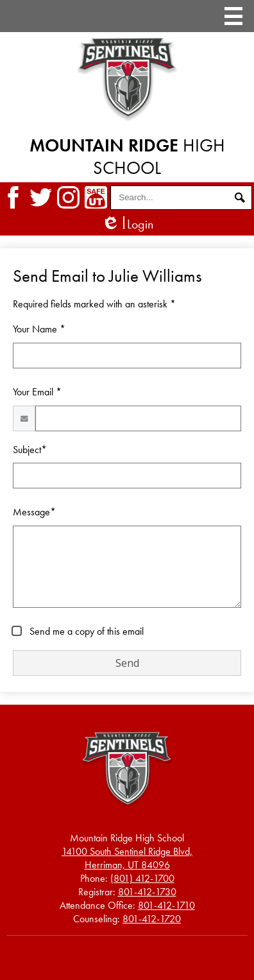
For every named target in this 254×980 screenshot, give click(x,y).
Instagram (68, 197)
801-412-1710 (166, 905)
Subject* (30, 450)
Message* (34, 512)
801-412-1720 (152, 919)
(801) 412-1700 (142, 878)
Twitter (41, 197)
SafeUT (96, 197)
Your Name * (39, 329)
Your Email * (37, 392)
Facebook (13, 197)
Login (127, 224)
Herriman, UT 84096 (127, 858)
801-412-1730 (147, 892)
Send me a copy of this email (85, 631)
